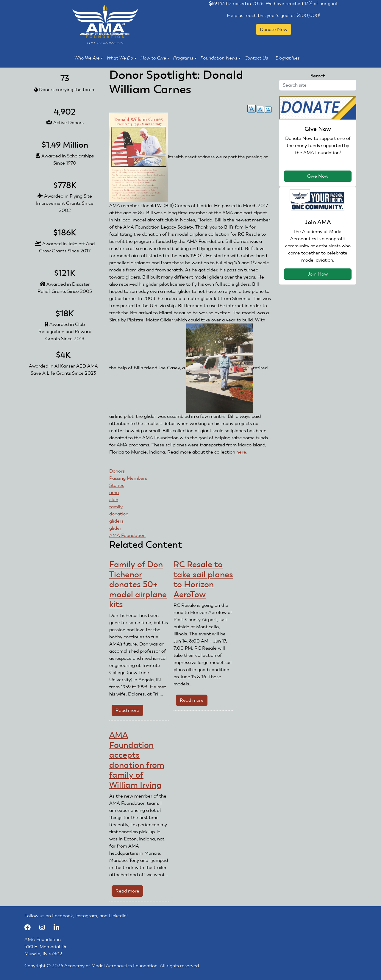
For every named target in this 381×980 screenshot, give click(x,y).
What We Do (122, 58)
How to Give (155, 58)
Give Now (318, 176)
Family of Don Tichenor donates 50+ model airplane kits (138, 584)
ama (114, 492)
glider (115, 528)
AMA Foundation (127, 535)
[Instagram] (45, 927)
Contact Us (256, 58)
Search (318, 76)
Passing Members (128, 478)
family (116, 507)
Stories (117, 485)
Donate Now (274, 29)
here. (242, 452)
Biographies (287, 58)
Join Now (318, 274)
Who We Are (89, 58)
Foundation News (221, 58)
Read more (129, 711)
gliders (116, 521)
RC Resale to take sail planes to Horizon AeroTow (203, 579)
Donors (117, 471)
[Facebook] (30, 927)
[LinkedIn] (59, 927)
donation (119, 514)
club (114, 500)
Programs (185, 58)
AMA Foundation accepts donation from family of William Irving (137, 760)
